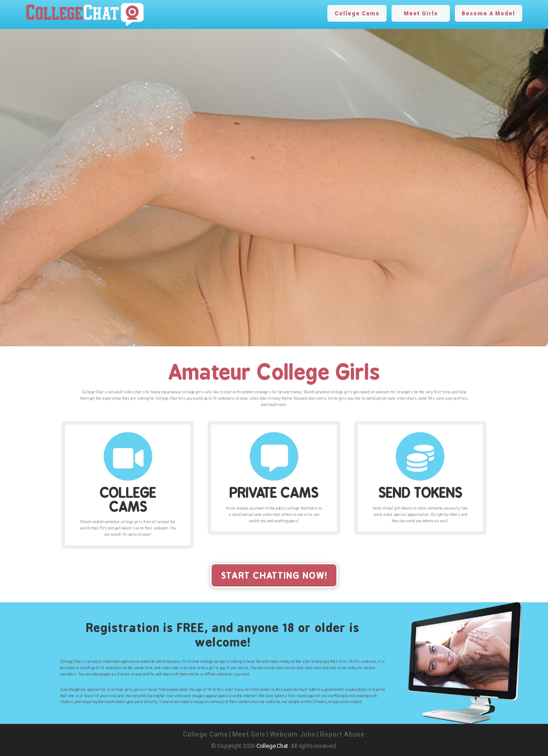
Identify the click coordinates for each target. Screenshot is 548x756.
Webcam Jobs (293, 734)
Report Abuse (342, 734)
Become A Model (488, 14)
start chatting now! (274, 575)
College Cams (357, 14)
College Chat (272, 746)
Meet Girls (421, 14)
